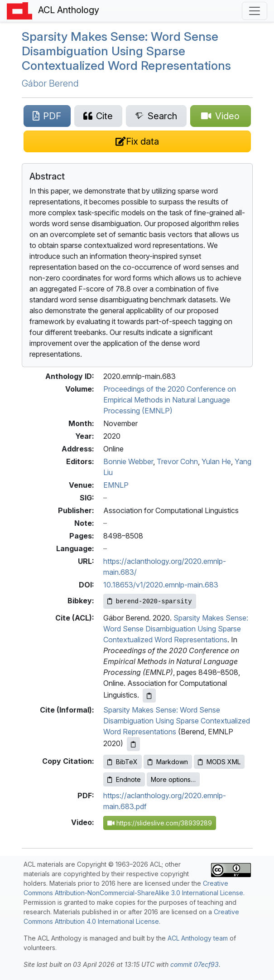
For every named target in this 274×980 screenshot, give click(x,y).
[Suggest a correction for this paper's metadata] (137, 141)
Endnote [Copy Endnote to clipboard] (124, 779)
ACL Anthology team (198, 938)
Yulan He (216, 461)
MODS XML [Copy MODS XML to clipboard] (219, 762)
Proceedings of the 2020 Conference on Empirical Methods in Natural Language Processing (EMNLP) (170, 400)
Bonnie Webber (128, 461)
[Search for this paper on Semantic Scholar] (156, 116)
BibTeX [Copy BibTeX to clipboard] (123, 762)
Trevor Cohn (177, 461)
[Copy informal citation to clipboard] (133, 744)
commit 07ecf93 (195, 964)
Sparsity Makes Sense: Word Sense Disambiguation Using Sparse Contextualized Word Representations (126, 51)
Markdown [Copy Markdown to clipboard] (168, 762)
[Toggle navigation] (255, 11)
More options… (173, 779)
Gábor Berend (50, 83)
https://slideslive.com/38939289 (160, 823)
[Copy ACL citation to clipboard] (149, 696)
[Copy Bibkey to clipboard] (150, 601)
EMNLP (116, 485)
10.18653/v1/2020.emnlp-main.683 (161, 585)
